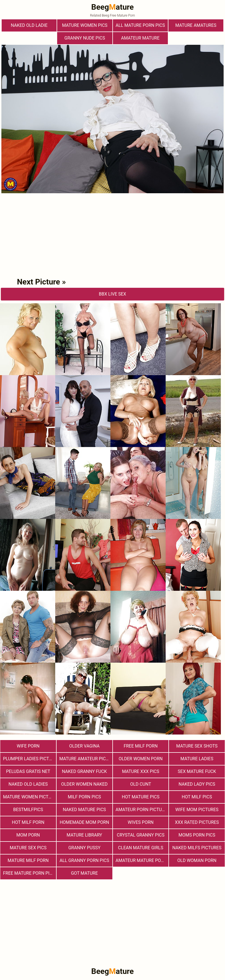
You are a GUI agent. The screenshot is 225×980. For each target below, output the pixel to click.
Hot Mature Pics (141, 797)
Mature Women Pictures (30, 797)
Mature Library (84, 835)
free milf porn (141, 746)
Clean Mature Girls (141, 848)
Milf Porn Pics (84, 797)
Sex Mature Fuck (197, 771)
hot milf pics (197, 797)
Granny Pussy (84, 848)
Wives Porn (141, 822)
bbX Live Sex (112, 294)
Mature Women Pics (85, 25)
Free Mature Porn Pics (29, 873)
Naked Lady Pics (197, 784)
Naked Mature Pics (84, 810)
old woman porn (197, 860)
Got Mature (84, 873)
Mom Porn (28, 835)
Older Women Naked (84, 784)
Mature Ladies (197, 759)
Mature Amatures (196, 25)
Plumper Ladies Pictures (30, 759)
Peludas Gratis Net (28, 771)
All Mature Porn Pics (140, 25)
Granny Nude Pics (85, 38)
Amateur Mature (140, 38)
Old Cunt (141, 784)
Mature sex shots (197, 746)
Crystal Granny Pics (141, 835)
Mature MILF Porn (28, 860)
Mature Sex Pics (28, 848)
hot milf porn (28, 822)
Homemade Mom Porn (84, 822)
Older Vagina (84, 746)
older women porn (141, 759)
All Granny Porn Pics (84, 860)
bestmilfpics (28, 810)
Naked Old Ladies (28, 784)
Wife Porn (28, 746)
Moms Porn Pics (197, 835)
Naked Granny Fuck (84, 771)
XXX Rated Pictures (197, 822)
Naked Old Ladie (29, 25)
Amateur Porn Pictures (142, 810)
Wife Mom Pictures (197, 810)
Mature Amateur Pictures (86, 759)
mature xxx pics (141, 771)
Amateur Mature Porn (141, 860)
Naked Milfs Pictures (197, 848)
